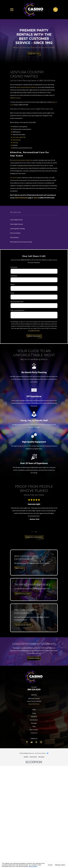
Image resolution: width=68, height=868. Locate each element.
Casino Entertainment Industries (27, 87)
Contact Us (34, 54)
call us (36, 198)
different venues (15, 98)
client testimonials (21, 198)
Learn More (34, 658)
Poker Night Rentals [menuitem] (17, 224)
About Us (34, 717)
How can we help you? (17, 310)
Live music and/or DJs (19, 137)
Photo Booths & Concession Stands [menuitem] (21, 242)
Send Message (34, 336)
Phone (13, 284)
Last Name (14, 276)
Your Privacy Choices (42, 753)
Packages (34, 723)
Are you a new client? (17, 302)
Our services (14, 178)
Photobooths (17, 140)
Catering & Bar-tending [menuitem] (17, 229)
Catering (15, 143)
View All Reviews (34, 537)
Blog (34, 726)
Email (12, 293)
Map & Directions (34, 704)
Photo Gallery (34, 730)
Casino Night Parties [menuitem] (16, 220)
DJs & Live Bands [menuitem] (15, 233)
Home (34, 713)
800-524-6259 (34, 689)
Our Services (34, 720)
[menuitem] (26, 757)
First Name (14, 267)
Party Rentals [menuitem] (14, 237)
